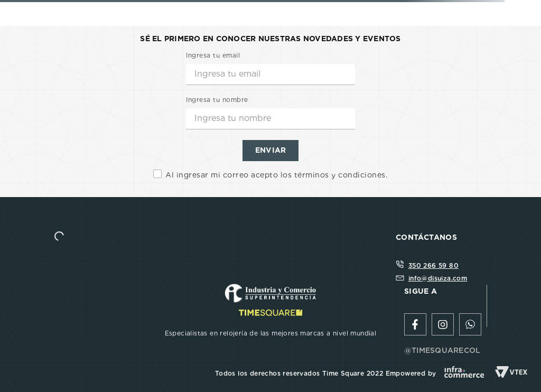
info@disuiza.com (438, 278)
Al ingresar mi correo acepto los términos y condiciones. (276, 175)
